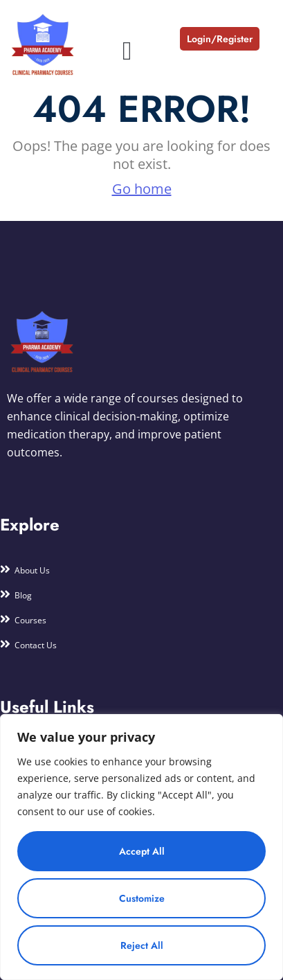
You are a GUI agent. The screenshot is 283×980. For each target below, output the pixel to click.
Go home (142, 189)
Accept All (142, 851)
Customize (142, 898)
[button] (127, 51)
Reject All (142, 945)
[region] (141, 847)
